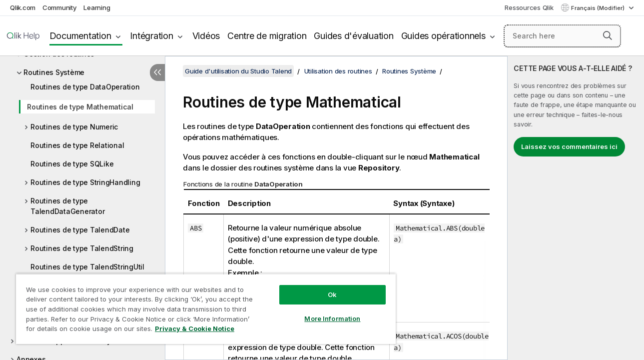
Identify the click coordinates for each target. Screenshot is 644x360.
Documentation (80, 36)
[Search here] (562, 36)
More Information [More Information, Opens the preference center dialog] (327, 311)
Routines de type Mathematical (80, 107)
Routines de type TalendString (82, 248)
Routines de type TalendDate (80, 230)
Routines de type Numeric (74, 127)
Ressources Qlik (529, 7)
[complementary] (576, 208)
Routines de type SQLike (72, 164)
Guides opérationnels (443, 36)
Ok (327, 287)
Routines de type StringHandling (85, 182)
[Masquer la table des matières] (157, 72)
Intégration (151, 36)
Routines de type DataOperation (85, 87)
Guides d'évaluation (353, 36)
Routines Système (54, 72)
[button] (608, 35)
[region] (203, 305)
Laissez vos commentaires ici (569, 146)
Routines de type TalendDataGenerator (67, 206)
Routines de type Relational (77, 145)
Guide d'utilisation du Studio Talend (238, 71)
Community (60, 7)
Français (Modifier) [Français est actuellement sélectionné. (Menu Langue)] (599, 8)
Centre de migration (267, 36)
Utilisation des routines (338, 71)
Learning (97, 7)
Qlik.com (23, 7)
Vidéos (206, 36)
